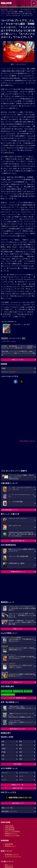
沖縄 (21, 759)
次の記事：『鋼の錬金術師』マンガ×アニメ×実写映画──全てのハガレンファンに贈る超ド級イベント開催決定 (18, 347)
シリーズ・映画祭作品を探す (18, 698)
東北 (21, 749)
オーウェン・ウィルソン (9, 372)
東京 (3, 742)
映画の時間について (18, 803)
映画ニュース (14, 10)
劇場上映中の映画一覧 (18, 541)
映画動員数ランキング (12, 854)
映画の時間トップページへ (9, 811)
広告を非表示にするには (27, 441)
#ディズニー (28, 691)
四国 (21, 756)
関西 (3, 745)
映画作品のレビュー (11, 833)
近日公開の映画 (10, 830)
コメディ (4, 780)
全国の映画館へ (18, 764)
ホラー (21, 780)
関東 (21, 742)
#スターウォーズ (6, 691)
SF (2, 776)
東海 (21, 745)
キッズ (21, 776)
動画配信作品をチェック (18, 572)
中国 (3, 756)
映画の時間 (4, 10)
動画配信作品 (9, 867)
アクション (5, 773)
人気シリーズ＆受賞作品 (12, 831)
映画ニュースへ (18, 629)
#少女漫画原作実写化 (7, 695)
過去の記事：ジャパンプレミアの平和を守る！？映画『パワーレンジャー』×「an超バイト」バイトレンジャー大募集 (18, 353)
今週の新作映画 (10, 828)
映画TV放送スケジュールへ (18, 729)
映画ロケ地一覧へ (18, 788)
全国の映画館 (9, 844)
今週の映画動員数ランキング (10, 510)
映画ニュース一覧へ (18, 360)
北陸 (21, 752)
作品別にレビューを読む (12, 835)
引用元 (14, 341)
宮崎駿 (4, 368)
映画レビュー (18, 682)
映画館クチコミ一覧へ (18, 785)
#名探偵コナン (17, 691)
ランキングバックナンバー (13, 856)
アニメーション (24, 773)
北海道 (4, 749)
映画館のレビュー (10, 846)
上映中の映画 (9, 826)
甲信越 (4, 752)
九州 (3, 759)
